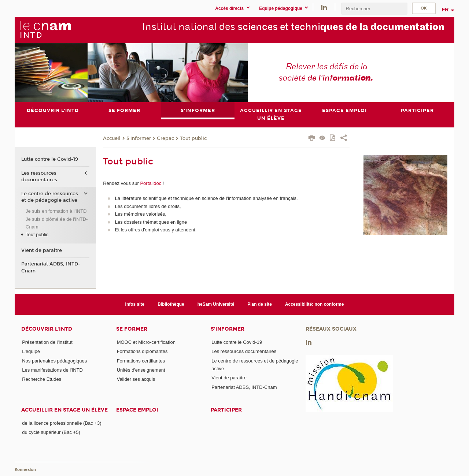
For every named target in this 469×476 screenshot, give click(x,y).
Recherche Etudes (42, 379)
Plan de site (260, 304)
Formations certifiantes (141, 361)
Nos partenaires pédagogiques (54, 361)
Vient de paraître (42, 250)
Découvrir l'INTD (47, 329)
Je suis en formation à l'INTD (56, 211)
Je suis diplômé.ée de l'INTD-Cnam (57, 223)
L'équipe (31, 352)
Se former (132, 329)
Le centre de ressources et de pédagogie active (50, 197)
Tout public (193, 138)
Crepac (165, 138)
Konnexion (25, 470)
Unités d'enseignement (141, 370)
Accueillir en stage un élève (64, 410)
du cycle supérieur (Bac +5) (51, 433)
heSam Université (216, 304)
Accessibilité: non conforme (315, 304)
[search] (374, 9)
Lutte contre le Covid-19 (50, 160)
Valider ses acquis (136, 379)
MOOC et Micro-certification (146, 342)
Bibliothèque (171, 304)
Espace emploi (137, 410)
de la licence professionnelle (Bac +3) (62, 423)
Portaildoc (151, 183)
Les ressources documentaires (39, 176)
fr (445, 10)
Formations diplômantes (142, 352)
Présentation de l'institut (47, 342)
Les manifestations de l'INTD (52, 370)
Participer (226, 410)
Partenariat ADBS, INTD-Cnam (51, 267)
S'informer (139, 138)
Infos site (135, 304)
